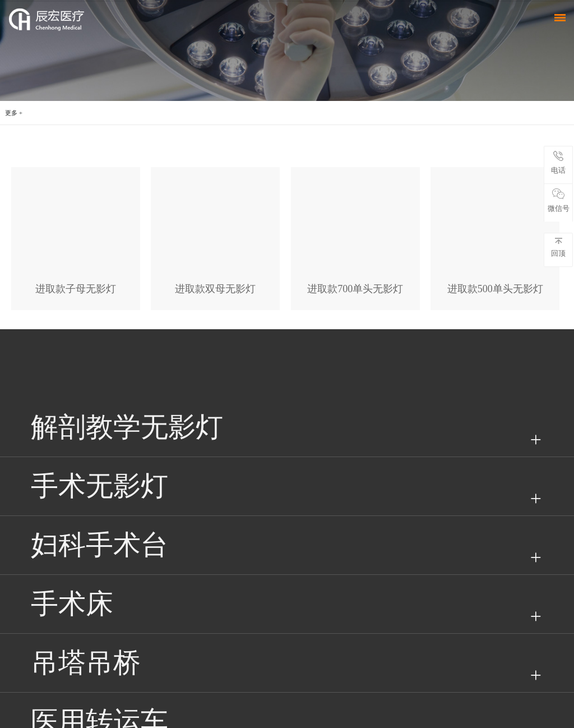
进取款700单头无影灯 (355, 289)
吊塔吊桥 (86, 663)
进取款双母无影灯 (215, 289)
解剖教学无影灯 (127, 427)
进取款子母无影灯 (76, 289)
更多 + (14, 113)
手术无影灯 (99, 486)
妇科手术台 (99, 545)
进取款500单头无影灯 (495, 289)
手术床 (72, 604)
